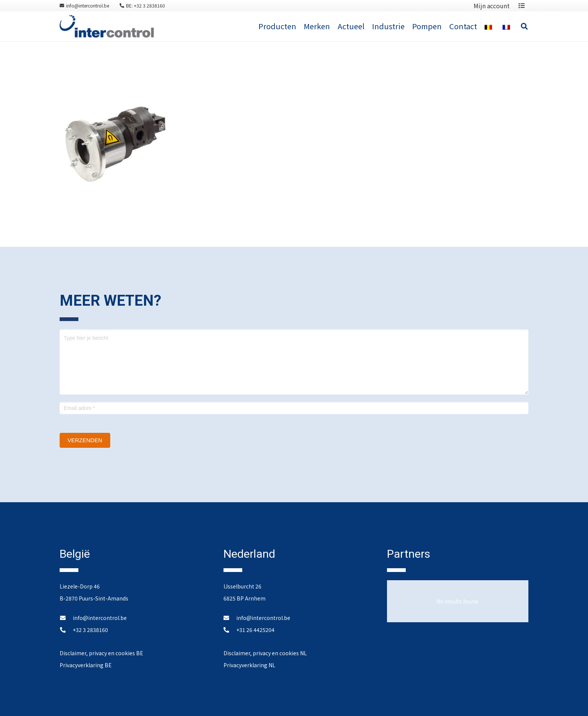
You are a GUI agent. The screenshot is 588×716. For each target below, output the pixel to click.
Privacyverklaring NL (249, 665)
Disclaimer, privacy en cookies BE (101, 653)
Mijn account (492, 6)
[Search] (524, 26)
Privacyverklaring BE (86, 665)
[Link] (107, 26)
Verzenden (85, 440)
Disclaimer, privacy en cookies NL (265, 653)
